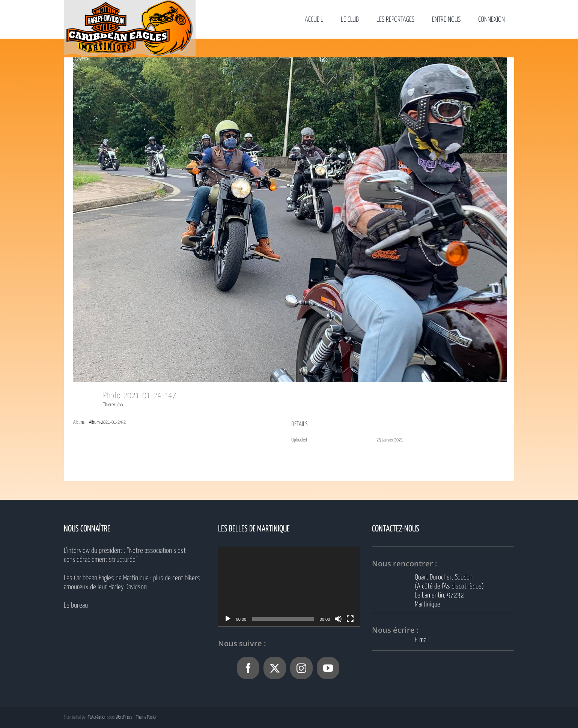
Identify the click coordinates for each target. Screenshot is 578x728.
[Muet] (338, 619)
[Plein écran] (350, 619)
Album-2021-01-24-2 (107, 423)
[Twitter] (275, 668)
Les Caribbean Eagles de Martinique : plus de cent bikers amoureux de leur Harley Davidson (132, 583)
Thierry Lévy (113, 405)
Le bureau (76, 606)
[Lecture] (228, 619)
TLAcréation (97, 717)
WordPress (124, 717)
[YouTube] (328, 668)
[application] (289, 586)
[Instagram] (301, 668)
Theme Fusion (147, 717)
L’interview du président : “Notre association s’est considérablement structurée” (125, 555)
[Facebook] (248, 668)
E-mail (422, 640)
